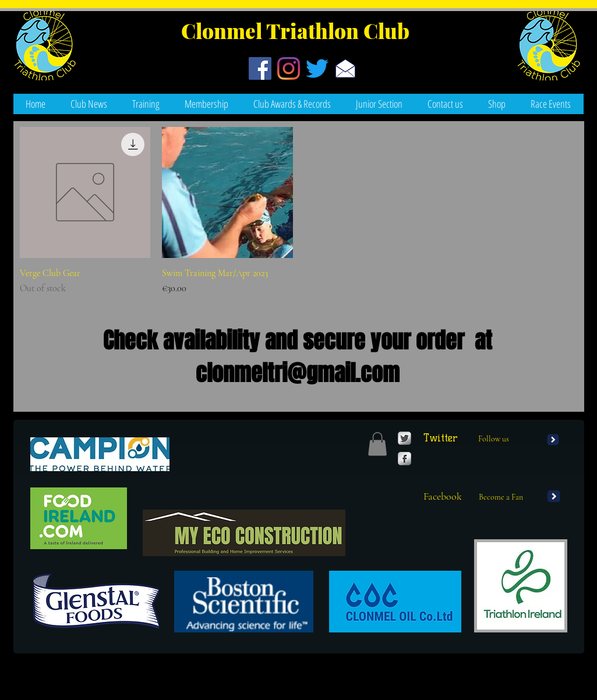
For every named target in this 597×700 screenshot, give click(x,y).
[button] (551, 104)
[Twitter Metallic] (405, 438)
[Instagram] (289, 68)
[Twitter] (317, 68)
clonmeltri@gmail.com (298, 373)
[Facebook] (260, 68)
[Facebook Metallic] (405, 459)
